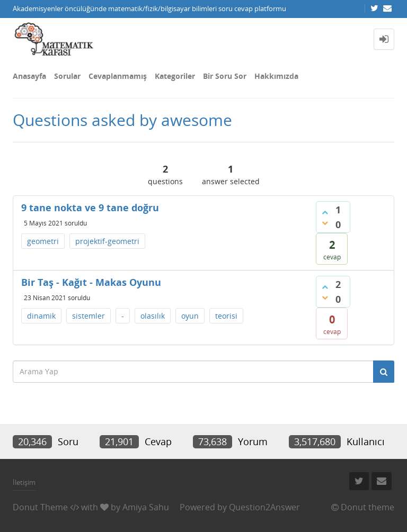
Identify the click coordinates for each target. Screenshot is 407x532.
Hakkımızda (276, 76)
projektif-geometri (107, 241)
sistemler (89, 316)
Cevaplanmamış (118, 76)
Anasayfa (29, 76)
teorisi (226, 316)
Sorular (67, 76)
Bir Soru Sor (225, 76)
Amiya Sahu (146, 507)
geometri (43, 241)
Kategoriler (175, 76)
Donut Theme (40, 507)
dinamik (41, 316)
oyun (190, 316)
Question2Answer (264, 507)
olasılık (153, 316)
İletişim (24, 482)
